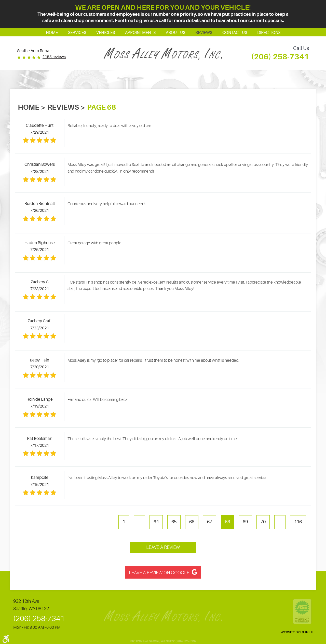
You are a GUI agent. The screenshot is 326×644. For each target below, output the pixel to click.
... (139, 522)
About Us (175, 33)
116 (298, 522)
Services (77, 33)
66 (192, 522)
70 (263, 522)
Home (52, 33)
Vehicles (106, 33)
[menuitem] (52, 32)
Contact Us (235, 33)
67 (210, 522)
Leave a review (163, 547)
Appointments (140, 33)
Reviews (204, 33)
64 (156, 522)
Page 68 (102, 107)
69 (245, 522)
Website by (296, 632)
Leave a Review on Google (159, 573)
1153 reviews (54, 57)
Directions (269, 33)
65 (174, 522)
